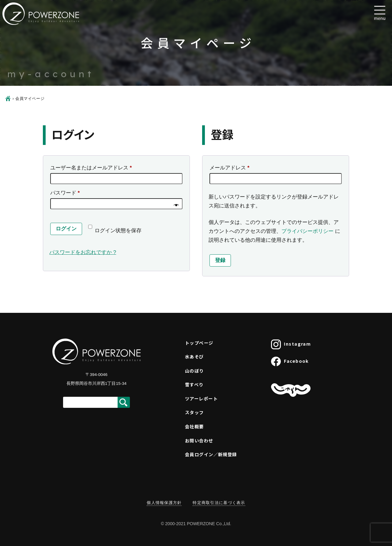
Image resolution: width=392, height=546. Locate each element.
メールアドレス (232, 168)
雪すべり (194, 384)
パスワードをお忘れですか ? (83, 252)
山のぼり (194, 371)
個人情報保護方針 (164, 503)
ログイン (66, 229)
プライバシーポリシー (307, 231)
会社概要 (194, 426)
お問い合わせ (199, 440)
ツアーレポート (201, 398)
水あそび (194, 356)
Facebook (290, 362)
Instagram (291, 344)
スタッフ (194, 412)
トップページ (199, 343)
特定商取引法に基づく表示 (219, 503)
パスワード (67, 193)
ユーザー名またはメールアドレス (93, 168)
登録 (220, 260)
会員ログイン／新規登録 (211, 454)
